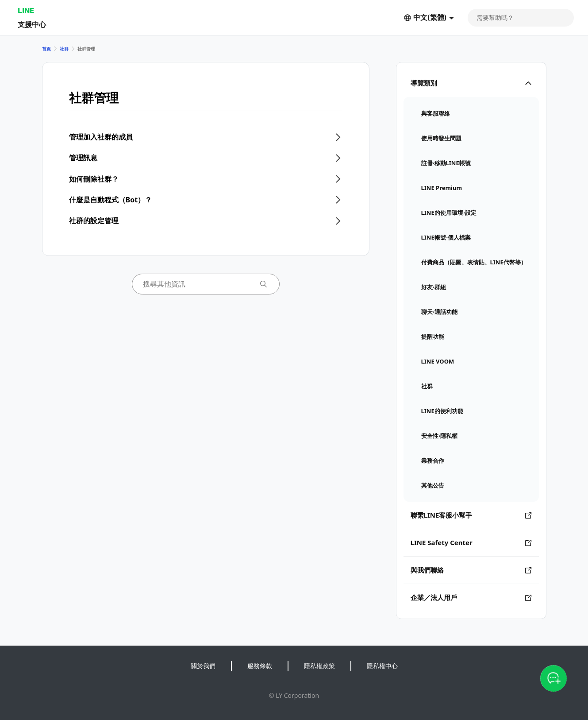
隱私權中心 (382, 666)
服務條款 (260, 666)
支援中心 (32, 24)
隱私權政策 (319, 666)
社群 (64, 49)
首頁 (46, 49)
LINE (26, 10)
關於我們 (203, 666)
